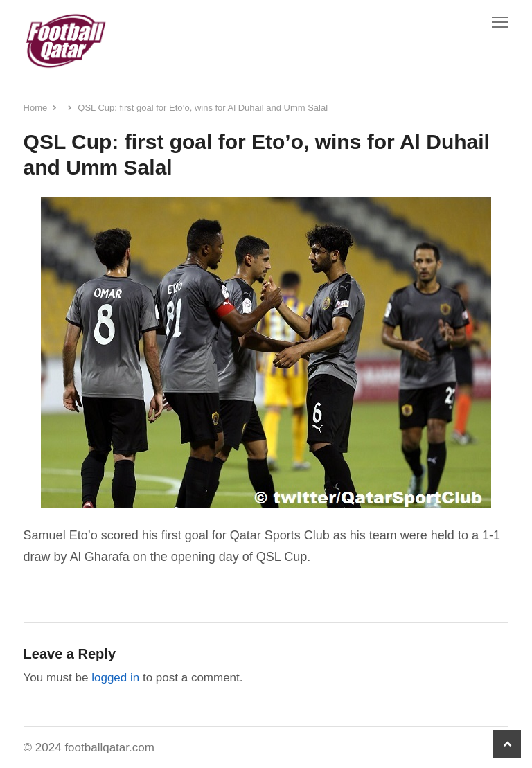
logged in (115, 678)
